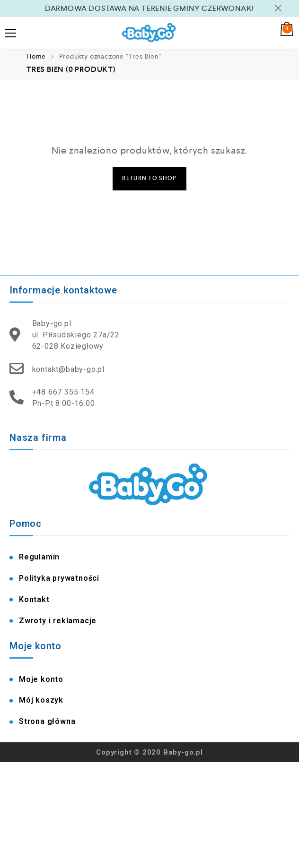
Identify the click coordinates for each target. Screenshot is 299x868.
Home (36, 56)
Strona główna (47, 721)
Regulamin (39, 557)
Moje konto (41, 679)
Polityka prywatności (59, 578)
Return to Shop (149, 178)
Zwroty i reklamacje (58, 621)
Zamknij (280, 8)
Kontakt (34, 599)
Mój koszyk (41, 700)
